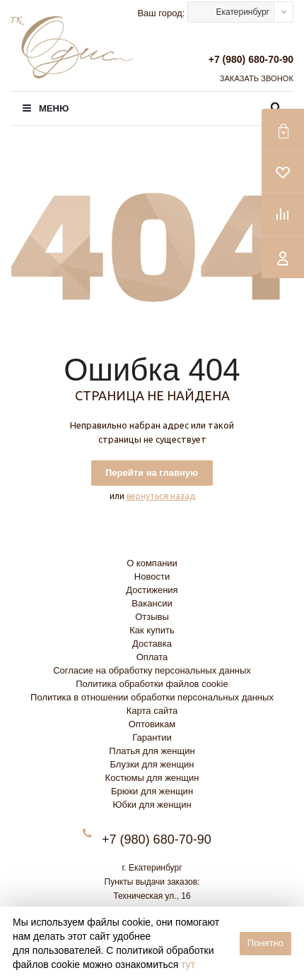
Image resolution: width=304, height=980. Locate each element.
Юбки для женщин (152, 805)
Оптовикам (152, 724)
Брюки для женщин (152, 791)
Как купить (152, 630)
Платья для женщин (152, 751)
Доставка (152, 644)
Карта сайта (152, 711)
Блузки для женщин (152, 764)
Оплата (152, 657)
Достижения (152, 590)
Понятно (265, 943)
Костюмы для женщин (152, 778)
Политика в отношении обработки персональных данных (152, 697)
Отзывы (152, 617)
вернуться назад (161, 496)
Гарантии (152, 737)
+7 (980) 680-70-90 (251, 59)
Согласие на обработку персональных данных (152, 670)
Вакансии (152, 603)
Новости (152, 576)
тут (188, 964)
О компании (152, 563)
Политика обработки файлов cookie (152, 684)
